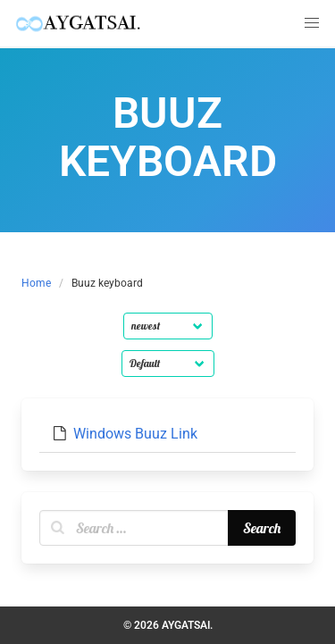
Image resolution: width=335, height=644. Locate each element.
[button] (312, 23)
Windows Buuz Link (135, 434)
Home (36, 283)
